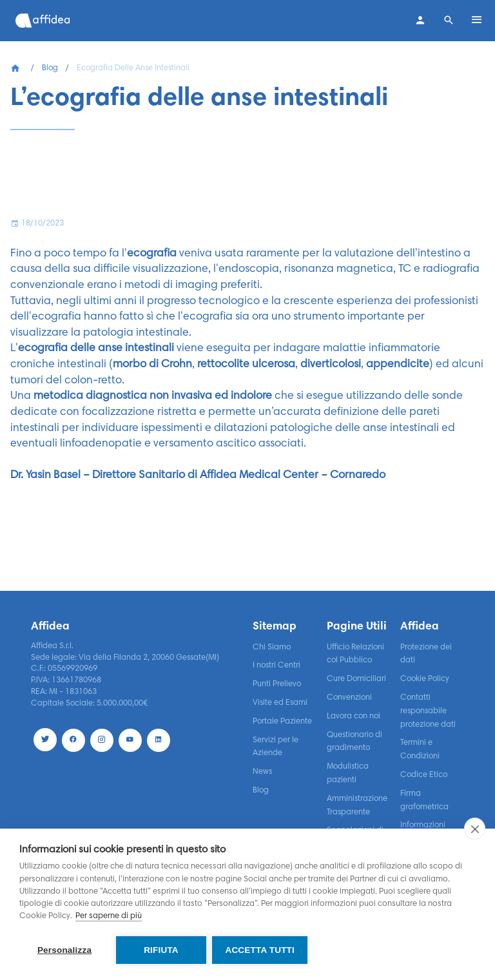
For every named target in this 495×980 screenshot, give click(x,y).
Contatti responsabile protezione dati (428, 711)
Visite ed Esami (280, 703)
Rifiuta (161, 950)
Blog (50, 68)
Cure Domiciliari (356, 679)
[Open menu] (477, 21)
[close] (475, 829)
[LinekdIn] (159, 740)
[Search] (449, 21)
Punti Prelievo (277, 684)
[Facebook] (73, 740)
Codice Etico (424, 775)
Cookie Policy (425, 679)
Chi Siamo (272, 648)
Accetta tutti (260, 950)
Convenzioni (349, 698)
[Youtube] (130, 740)
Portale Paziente (282, 722)
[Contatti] (420, 21)
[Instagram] (102, 740)
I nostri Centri (277, 666)
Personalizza (64, 950)
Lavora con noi (354, 716)
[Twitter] (45, 740)
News (262, 772)
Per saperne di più (109, 917)
